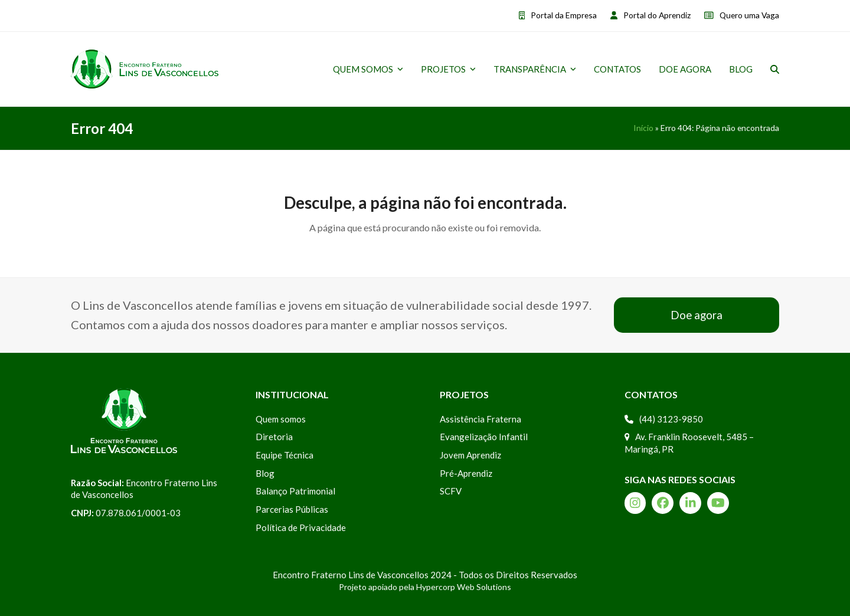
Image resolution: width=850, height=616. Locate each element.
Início (643, 128)
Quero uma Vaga (749, 15)
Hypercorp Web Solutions (464, 587)
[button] (775, 69)
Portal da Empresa (564, 15)
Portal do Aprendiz (657, 15)
